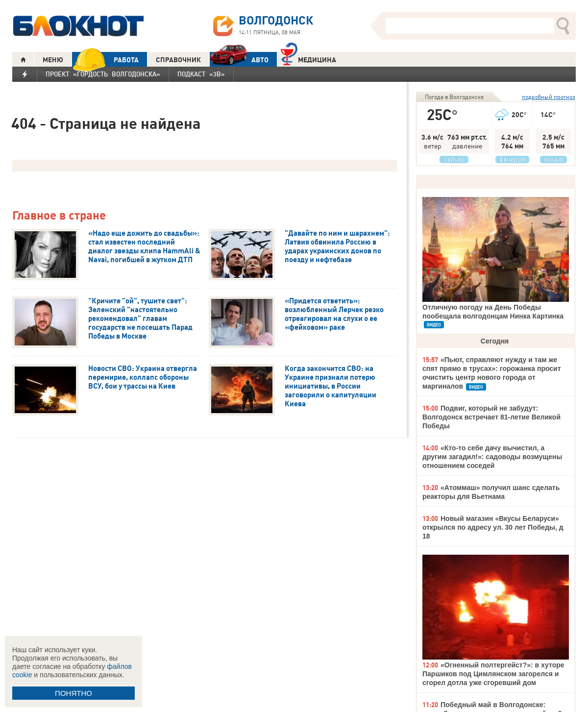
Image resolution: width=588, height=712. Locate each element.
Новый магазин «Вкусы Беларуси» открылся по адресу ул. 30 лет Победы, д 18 (493, 527)
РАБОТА (105, 60)
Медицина (308, 59)
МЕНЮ (53, 60)
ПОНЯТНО (73, 693)
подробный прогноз (549, 97)
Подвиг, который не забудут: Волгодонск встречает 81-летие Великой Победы (491, 417)
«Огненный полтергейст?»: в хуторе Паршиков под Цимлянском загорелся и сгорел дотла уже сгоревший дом (493, 674)
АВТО (239, 60)
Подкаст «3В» (201, 74)
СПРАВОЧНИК (178, 60)
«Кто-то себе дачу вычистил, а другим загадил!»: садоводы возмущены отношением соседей (492, 457)
